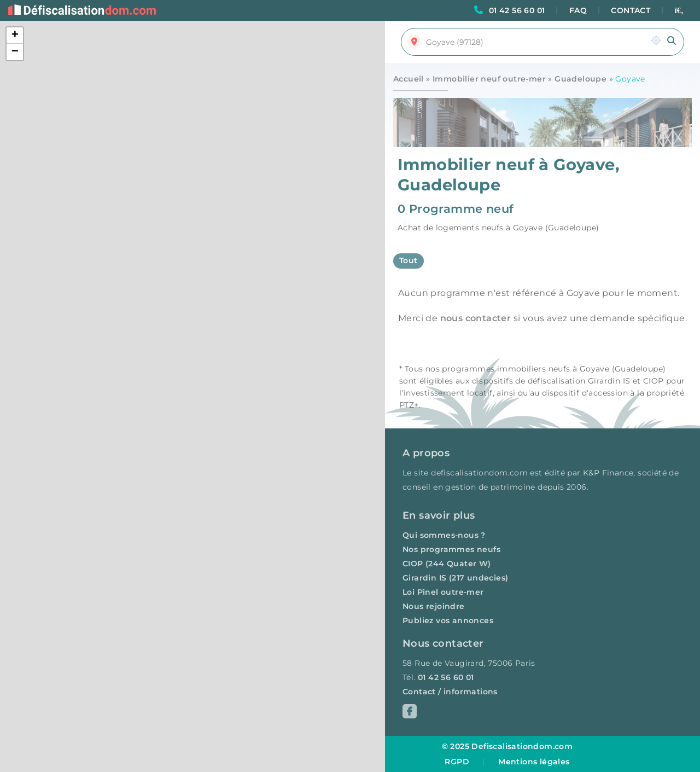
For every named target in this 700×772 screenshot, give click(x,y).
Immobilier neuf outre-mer (489, 79)
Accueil (409, 79)
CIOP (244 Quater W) (447, 564)
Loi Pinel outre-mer (443, 592)
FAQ (578, 10)
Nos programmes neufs (451, 549)
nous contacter (476, 318)
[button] (15, 36)
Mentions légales (534, 762)
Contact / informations (450, 692)
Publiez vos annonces (448, 620)
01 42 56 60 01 (517, 10)
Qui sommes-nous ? (444, 535)
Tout (409, 260)
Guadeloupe (581, 79)
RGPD (457, 762)
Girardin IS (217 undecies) (455, 578)
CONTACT (631, 10)
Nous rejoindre (434, 606)
